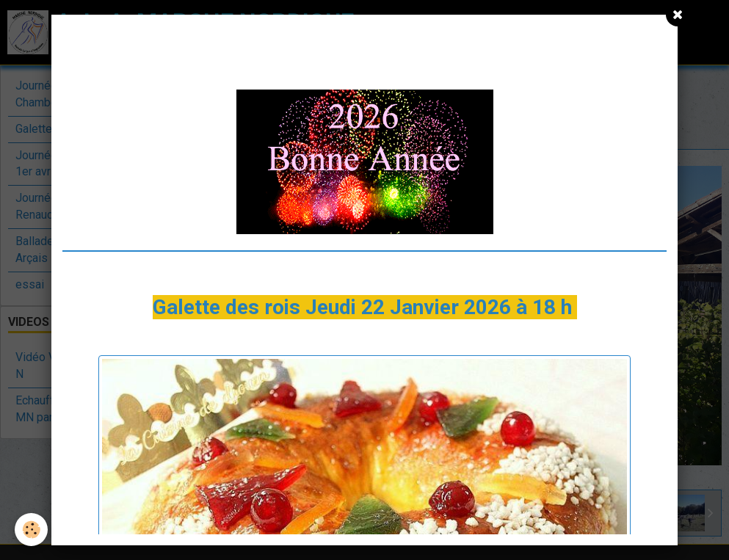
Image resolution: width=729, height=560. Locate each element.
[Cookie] (31, 530)
